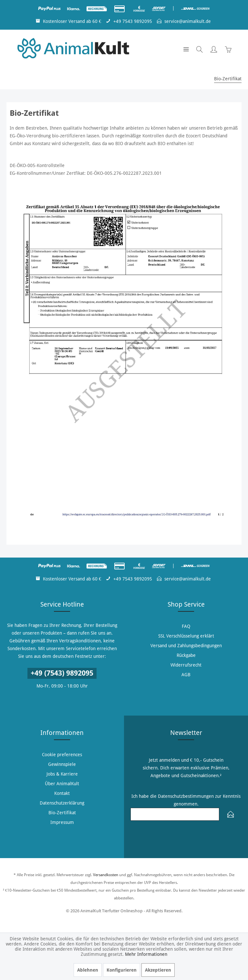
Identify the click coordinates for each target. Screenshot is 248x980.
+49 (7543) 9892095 (62, 673)
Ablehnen (88, 970)
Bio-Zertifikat (62, 813)
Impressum (62, 822)
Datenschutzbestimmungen (186, 796)
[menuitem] (186, 49)
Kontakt (62, 793)
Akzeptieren (158, 970)
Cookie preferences (62, 755)
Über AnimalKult (62, 784)
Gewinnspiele (62, 764)
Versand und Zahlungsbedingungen (186, 646)
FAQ (186, 626)
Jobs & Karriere (62, 774)
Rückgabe (186, 655)
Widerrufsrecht (186, 665)
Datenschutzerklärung (62, 803)
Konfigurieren (122, 970)
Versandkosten (106, 875)
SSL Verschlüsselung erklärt (186, 636)
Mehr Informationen (146, 954)
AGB (186, 675)
